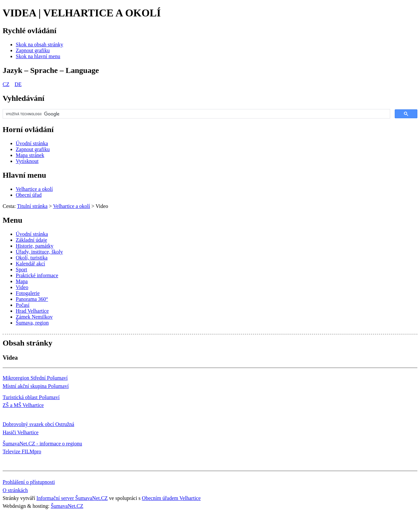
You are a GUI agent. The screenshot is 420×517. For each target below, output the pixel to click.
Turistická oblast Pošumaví (31, 397)
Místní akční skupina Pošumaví (36, 386)
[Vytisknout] (27, 161)
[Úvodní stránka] (32, 143)
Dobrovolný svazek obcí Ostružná (38, 424)
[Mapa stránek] (30, 155)
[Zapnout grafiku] (33, 50)
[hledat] (196, 114)
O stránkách (15, 490)
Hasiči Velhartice (21, 432)
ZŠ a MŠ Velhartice (23, 405)
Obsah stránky (27, 343)
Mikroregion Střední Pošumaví (35, 378)
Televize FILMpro (22, 451)
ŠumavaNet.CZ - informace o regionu (42, 444)
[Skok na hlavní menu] (38, 56)
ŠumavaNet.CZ (67, 506)
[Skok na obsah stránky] (39, 45)
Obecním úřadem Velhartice (171, 498)
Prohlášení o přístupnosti (29, 482)
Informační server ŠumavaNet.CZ (72, 498)
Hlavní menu (24, 175)
